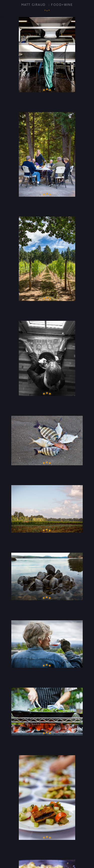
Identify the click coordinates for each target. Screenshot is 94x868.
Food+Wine (62, 5)
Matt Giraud (33, 5)
